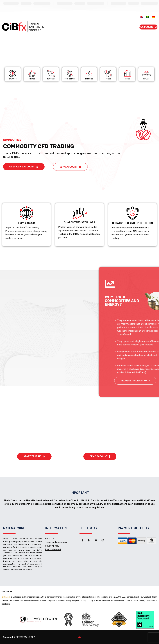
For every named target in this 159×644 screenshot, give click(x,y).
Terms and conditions (56, 542)
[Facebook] (83, 540)
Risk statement (53, 550)
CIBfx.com (6, 597)
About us (50, 538)
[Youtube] (96, 540)
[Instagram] (103, 540)
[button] (134, 27)
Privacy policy (52, 546)
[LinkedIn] (89, 540)
